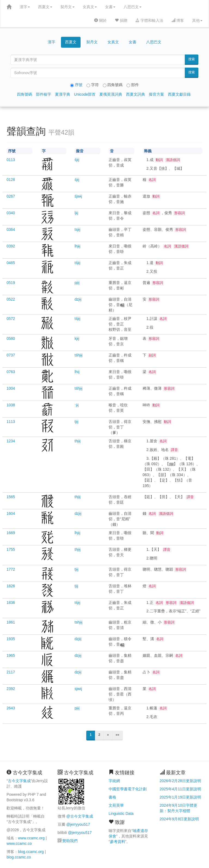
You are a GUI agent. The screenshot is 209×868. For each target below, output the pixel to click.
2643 (11, 708)
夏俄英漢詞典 (111, 94)
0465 (11, 263)
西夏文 (45, 7)
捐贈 (121, 20)
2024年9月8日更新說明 (179, 819)
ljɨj (76, 213)
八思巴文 (133, 7)
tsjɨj (77, 229)
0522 (11, 299)
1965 (11, 655)
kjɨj (77, 338)
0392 (11, 246)
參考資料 (118, 842)
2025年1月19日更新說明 (181, 797)
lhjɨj (77, 246)
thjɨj (78, 441)
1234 (11, 441)
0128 (11, 180)
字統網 (114, 781)
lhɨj (77, 372)
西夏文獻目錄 (179, 94)
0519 (11, 283)
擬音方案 (156, 94)
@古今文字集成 (79, 816)
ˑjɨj (77, 405)
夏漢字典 (63, 94)
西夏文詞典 (136, 94)
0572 (11, 319)
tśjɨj (77, 263)
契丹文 (67, 7)
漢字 (25, 7)
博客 (178, 20)
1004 (11, 388)
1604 (11, 513)
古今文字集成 (19, 781)
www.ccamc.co (19, 843)
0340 (11, 213)
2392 (11, 689)
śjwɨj (78, 196)
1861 (11, 622)
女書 (110, 7)
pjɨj (77, 283)
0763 (11, 372)
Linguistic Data (121, 813)
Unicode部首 (85, 94)
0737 (11, 355)
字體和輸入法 (149, 20)
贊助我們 (70, 841)
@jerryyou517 (78, 824)
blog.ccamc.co (19, 857)
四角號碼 (24, 94)
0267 (11, 196)
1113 (11, 422)
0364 (11, 229)
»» (117, 735)
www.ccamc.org (31, 838)
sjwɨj (78, 689)
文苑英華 (116, 805)
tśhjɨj (79, 355)
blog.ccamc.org (31, 852)
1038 (11, 405)
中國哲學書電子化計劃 (128, 789)
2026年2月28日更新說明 (181, 781)
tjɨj (76, 422)
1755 (11, 549)
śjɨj (77, 160)
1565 (11, 497)
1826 (11, 586)
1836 (11, 603)
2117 (11, 672)
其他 (197, 20)
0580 (11, 338)
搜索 (192, 59)
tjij (76, 586)
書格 (112, 797)
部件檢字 (44, 94)
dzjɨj (78, 299)
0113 (11, 160)
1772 (11, 569)
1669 (11, 533)
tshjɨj (79, 622)
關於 (100, 20)
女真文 (90, 7)
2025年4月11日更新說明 (181, 789)
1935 (11, 639)
